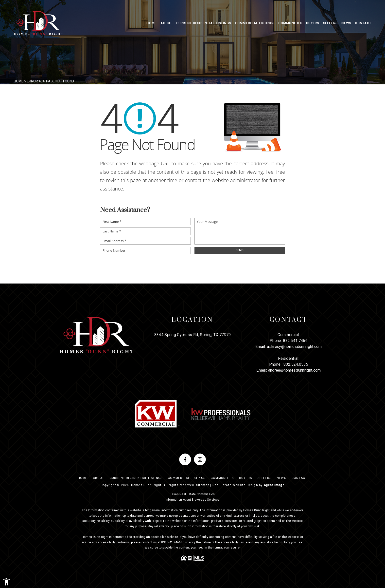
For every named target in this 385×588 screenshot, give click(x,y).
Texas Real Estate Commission (193, 494)
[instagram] (200, 459)
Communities (290, 23)
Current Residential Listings (204, 23)
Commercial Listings (255, 23)
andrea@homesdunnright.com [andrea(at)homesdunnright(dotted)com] (295, 370)
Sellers (330, 23)
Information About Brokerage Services (193, 500)
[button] (6, 582)
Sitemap (203, 485)
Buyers (313, 23)
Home (151, 23)
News (346, 23)
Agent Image (274, 485)
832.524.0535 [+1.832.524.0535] (296, 364)
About (166, 23)
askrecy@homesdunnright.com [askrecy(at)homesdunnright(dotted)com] (294, 347)
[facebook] (185, 459)
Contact (363, 23)
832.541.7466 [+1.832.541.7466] (295, 341)
